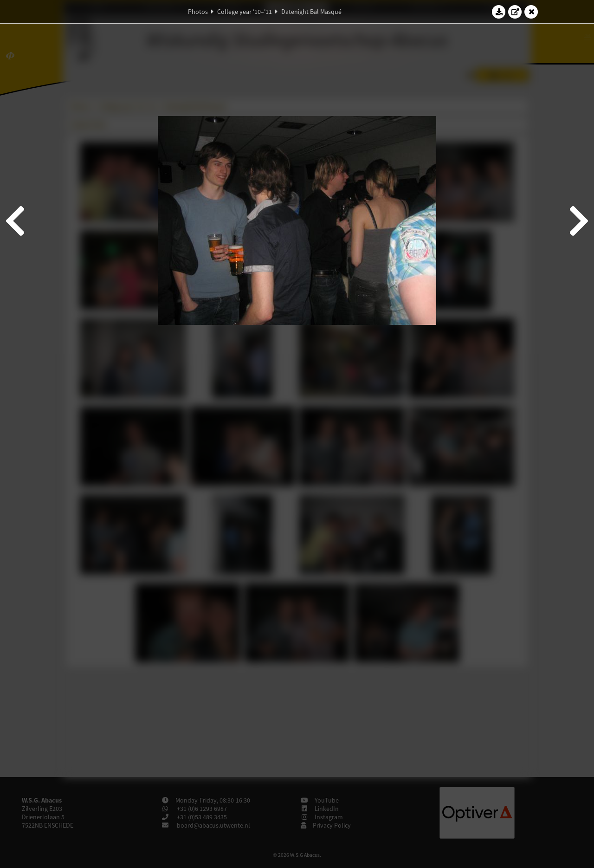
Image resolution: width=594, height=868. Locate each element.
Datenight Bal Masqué (311, 12)
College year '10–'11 (245, 12)
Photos (198, 12)
